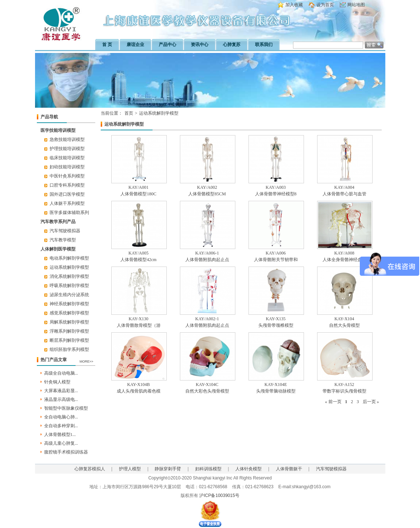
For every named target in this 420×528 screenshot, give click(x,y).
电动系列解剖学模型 (69, 258)
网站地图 (356, 5)
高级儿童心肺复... (61, 443)
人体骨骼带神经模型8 (276, 194)
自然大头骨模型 (344, 325)
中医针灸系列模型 (67, 176)
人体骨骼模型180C (138, 194)
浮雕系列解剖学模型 (69, 331)
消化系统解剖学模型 (69, 276)
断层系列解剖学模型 (69, 340)
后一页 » (371, 402)
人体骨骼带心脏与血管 (344, 194)
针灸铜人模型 (57, 382)
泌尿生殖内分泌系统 (69, 295)
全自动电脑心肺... (61, 417)
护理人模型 (130, 469)
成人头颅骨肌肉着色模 (139, 391)
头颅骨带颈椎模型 (276, 325)
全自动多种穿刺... (61, 426)
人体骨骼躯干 (289, 469)
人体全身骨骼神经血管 (344, 260)
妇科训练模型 (208, 469)
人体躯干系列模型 (67, 203)
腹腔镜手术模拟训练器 (66, 452)
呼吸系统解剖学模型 (69, 286)
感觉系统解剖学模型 (69, 313)
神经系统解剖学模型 (69, 304)
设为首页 (325, 5)
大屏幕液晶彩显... (61, 391)
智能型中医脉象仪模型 (66, 408)
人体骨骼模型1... (60, 435)
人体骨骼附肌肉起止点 (207, 260)
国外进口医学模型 (67, 194)
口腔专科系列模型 (67, 185)
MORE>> (86, 361)
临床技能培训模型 (67, 158)
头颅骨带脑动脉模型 (276, 391)
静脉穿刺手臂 (168, 469)
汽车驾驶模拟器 (65, 231)
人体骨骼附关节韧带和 (276, 260)
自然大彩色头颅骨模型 (207, 391)
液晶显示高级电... (61, 399)
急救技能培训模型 (67, 139)
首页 (129, 113)
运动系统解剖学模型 (69, 267)
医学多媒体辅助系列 (69, 213)
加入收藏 (294, 5)
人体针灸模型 (248, 469)
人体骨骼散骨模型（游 (139, 325)
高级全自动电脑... (61, 373)
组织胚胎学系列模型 (69, 349)
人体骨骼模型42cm (138, 260)
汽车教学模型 (63, 240)
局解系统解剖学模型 (69, 322)
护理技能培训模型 (67, 149)
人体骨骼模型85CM (207, 194)
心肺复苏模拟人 (90, 469)
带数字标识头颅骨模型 (344, 391)
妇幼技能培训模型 (67, 167)
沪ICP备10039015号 (219, 496)
